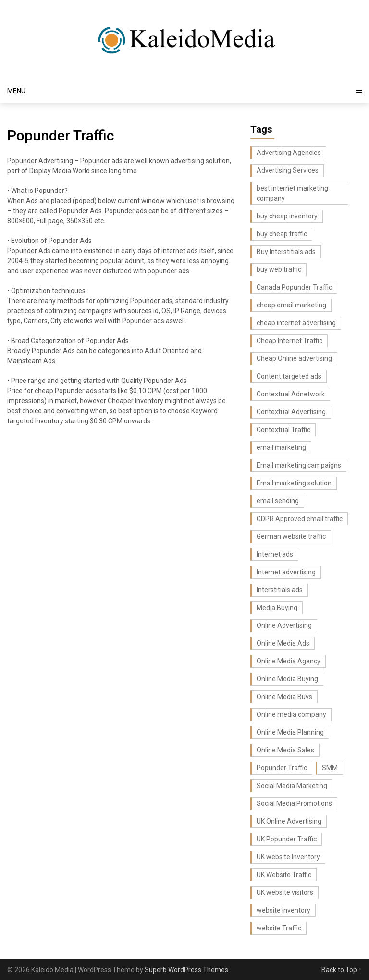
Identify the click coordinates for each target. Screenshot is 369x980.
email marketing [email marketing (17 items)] (281, 447)
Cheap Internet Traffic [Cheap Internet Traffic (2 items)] (289, 341)
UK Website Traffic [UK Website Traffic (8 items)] (284, 875)
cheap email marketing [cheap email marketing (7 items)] (291, 305)
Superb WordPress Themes (186, 970)
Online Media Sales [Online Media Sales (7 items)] (285, 750)
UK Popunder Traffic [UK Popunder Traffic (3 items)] (287, 839)
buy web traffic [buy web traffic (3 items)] (279, 269)
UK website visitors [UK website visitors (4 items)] (285, 892)
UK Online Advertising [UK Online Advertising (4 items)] (289, 821)
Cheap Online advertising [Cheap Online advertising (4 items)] (294, 358)
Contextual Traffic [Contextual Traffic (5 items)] (283, 430)
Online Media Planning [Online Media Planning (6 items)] (290, 732)
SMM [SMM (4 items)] (330, 768)
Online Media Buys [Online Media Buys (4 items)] (284, 697)
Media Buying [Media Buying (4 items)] (277, 608)
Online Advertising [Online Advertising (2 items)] (284, 625)
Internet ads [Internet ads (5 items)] (275, 554)
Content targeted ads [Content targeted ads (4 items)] (289, 376)
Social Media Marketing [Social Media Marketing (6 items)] (292, 786)
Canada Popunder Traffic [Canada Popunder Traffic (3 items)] (294, 287)
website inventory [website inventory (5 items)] (283, 910)
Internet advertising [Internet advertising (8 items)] (286, 572)
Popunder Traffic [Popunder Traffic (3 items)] (282, 768)
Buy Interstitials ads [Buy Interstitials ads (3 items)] (286, 252)
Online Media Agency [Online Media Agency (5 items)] (289, 661)
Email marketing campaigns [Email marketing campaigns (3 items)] (299, 465)
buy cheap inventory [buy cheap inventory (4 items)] (287, 216)
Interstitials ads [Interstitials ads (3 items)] (280, 590)
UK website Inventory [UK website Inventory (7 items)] (288, 857)
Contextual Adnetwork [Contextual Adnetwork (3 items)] (291, 394)
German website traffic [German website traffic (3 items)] (291, 536)
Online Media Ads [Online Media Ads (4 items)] (283, 643)
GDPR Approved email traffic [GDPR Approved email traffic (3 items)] (300, 519)
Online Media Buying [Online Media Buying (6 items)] (287, 679)
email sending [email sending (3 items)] (278, 501)
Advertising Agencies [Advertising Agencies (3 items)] (289, 153)
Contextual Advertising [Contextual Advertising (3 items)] (291, 412)
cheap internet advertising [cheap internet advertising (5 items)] (296, 323)
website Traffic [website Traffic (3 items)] (279, 928)
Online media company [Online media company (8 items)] (291, 714)
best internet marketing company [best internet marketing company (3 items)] (292, 193)
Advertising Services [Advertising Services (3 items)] (288, 170)
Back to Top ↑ (342, 970)
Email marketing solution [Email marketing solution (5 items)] (294, 483)
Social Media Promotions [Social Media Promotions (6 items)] (294, 803)
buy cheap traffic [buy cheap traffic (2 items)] (282, 234)
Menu (16, 91)
